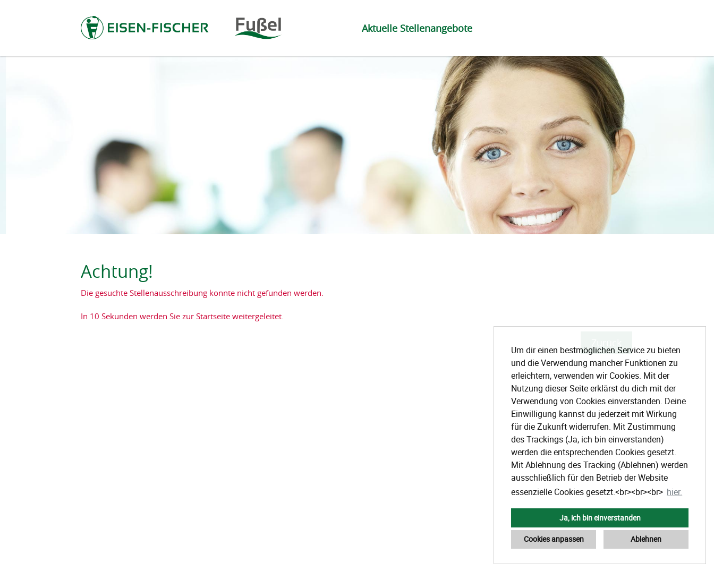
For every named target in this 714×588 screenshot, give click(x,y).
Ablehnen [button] (646, 539)
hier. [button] (674, 492)
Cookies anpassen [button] (554, 539)
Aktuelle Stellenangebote (417, 28)
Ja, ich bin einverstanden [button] (600, 518)
